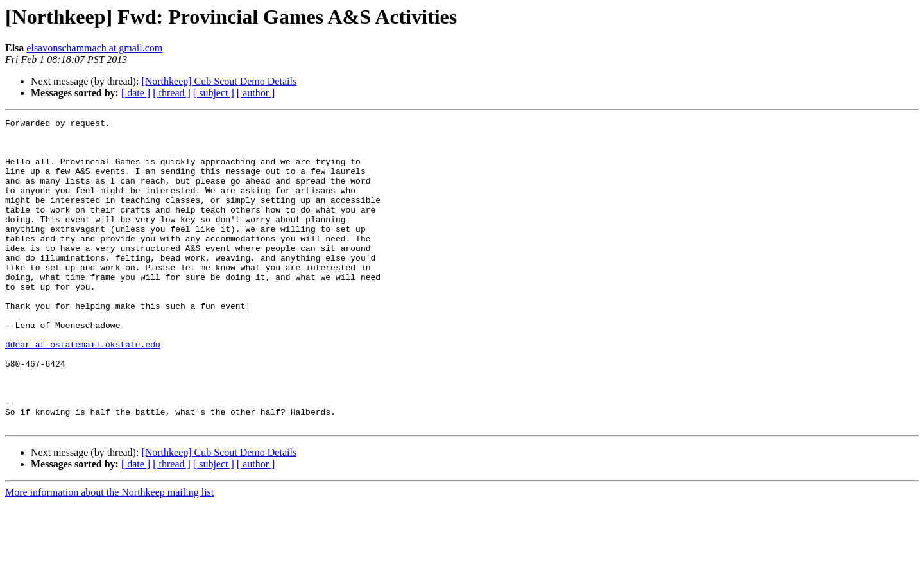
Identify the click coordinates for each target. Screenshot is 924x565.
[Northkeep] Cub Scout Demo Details (219, 81)
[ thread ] (172, 93)
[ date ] (136, 93)
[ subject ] (214, 93)
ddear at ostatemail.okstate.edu (83, 390)
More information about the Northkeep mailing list (109, 554)
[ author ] (256, 93)
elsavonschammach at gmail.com (94, 48)
